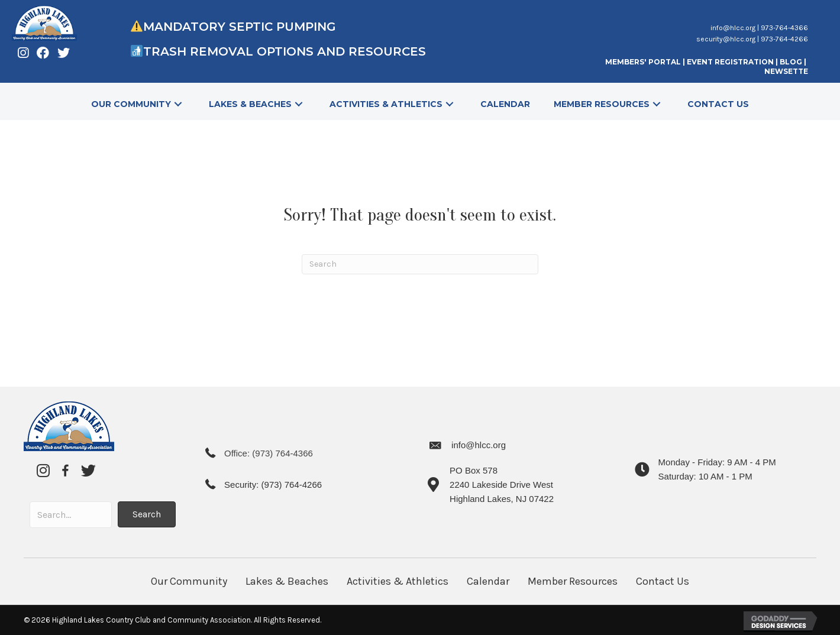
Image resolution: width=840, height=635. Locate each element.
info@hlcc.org (733, 28)
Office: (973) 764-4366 (269, 453)
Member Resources (573, 581)
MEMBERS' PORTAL (643, 62)
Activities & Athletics (398, 581)
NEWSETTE (786, 71)
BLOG (792, 62)
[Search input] (71, 515)
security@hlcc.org (726, 39)
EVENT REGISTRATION (730, 62)
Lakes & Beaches (287, 581)
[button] (178, 104)
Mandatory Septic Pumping (240, 27)
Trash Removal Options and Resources (286, 51)
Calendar (488, 581)
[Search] (420, 264)
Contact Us (663, 581)
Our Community (189, 581)
